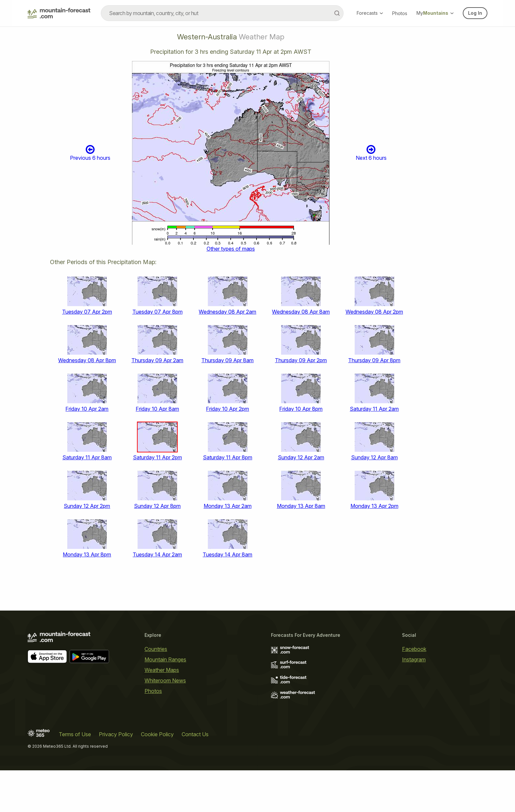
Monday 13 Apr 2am (228, 506)
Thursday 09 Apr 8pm (374, 360)
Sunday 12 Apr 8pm (157, 506)
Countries (156, 649)
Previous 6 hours (90, 153)
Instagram (414, 659)
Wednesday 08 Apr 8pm (87, 360)
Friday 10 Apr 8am (157, 409)
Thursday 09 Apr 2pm (301, 360)
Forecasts (370, 13)
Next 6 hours (371, 153)
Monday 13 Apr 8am (301, 506)
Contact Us (195, 734)
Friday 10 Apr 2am (87, 409)
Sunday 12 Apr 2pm (87, 506)
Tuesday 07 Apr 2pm (87, 312)
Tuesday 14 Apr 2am (157, 554)
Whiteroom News (165, 680)
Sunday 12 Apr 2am (301, 457)
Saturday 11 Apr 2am (374, 409)
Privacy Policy (116, 734)
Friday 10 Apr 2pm (227, 409)
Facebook (414, 649)
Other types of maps (231, 249)
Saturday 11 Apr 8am (87, 457)
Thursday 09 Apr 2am (157, 360)
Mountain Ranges (165, 659)
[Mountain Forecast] (59, 13)
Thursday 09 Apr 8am (227, 360)
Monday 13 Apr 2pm (374, 506)
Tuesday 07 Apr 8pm (157, 312)
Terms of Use (75, 734)
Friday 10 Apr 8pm (301, 409)
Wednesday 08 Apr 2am (227, 312)
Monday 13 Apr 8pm (87, 554)
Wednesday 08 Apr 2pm (374, 312)
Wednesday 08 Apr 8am (301, 312)
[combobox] (222, 13)
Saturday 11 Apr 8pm (228, 457)
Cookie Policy (157, 734)
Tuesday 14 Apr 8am (227, 554)
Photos (400, 13)
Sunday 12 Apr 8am (374, 457)
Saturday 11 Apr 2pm (157, 457)
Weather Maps (162, 670)
